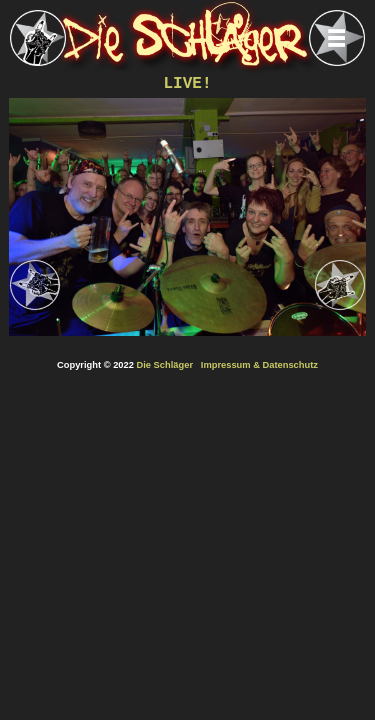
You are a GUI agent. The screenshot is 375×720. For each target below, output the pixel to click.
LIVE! (187, 84)
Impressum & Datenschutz (259, 365)
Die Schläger (165, 365)
